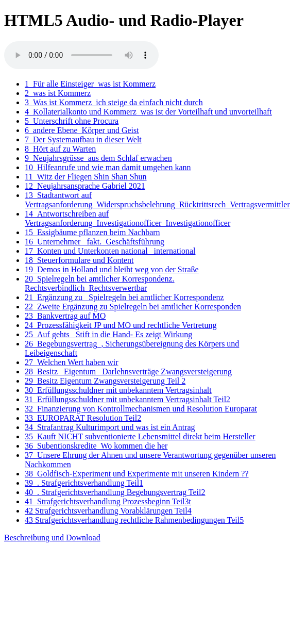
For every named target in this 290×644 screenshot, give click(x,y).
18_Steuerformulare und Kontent (79, 260)
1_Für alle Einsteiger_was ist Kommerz (90, 84)
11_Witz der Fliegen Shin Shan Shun (86, 177)
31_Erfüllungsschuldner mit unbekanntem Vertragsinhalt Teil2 (127, 399)
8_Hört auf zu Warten (60, 149)
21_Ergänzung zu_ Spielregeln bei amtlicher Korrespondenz (124, 297)
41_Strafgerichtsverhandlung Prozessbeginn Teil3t (108, 501)
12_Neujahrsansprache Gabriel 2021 (85, 186)
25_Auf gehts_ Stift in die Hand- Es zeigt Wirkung (108, 334)
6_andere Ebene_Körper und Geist (82, 130)
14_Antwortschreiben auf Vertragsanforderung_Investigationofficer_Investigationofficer (127, 218)
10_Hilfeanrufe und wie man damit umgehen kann (108, 167)
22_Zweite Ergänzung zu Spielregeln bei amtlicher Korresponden (133, 307)
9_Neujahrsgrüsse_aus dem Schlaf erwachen (98, 158)
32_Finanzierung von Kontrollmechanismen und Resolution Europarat (141, 409)
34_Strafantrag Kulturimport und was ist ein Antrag (110, 427)
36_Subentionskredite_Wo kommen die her (96, 446)
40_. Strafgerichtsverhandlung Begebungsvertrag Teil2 (115, 492)
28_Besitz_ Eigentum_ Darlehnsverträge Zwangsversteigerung (128, 371)
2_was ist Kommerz (58, 93)
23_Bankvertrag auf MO (65, 316)
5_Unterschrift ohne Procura (72, 121)
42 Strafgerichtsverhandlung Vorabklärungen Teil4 (108, 511)
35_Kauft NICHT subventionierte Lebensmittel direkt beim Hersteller (140, 436)
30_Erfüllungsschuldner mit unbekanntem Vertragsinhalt (118, 390)
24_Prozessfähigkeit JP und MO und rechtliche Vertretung (121, 325)
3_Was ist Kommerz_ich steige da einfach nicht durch (114, 102)
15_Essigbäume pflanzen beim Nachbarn (92, 232)
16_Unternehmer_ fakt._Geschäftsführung (95, 242)
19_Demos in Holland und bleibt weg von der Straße (112, 269)
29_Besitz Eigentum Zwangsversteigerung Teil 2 (105, 381)
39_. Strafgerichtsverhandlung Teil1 (84, 483)
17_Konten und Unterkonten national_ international (110, 251)
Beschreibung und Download (52, 538)
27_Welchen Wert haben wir (72, 362)
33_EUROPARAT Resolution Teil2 (83, 418)
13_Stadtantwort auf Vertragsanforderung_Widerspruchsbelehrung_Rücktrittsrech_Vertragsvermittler (157, 200)
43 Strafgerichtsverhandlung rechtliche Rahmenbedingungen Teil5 (134, 520)
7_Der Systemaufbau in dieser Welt (83, 139)
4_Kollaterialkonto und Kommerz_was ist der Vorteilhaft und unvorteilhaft (148, 112)
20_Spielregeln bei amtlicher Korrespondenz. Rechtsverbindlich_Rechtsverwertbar (100, 283)
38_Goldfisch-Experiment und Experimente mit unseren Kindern (137, 474)
